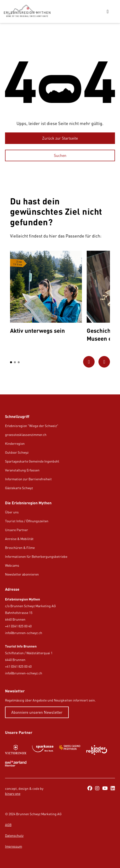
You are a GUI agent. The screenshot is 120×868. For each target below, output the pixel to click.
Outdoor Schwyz (17, 452)
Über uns (12, 512)
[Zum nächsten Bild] (104, 362)
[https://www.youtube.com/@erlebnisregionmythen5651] (105, 789)
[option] (46, 294)
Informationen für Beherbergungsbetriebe (36, 556)
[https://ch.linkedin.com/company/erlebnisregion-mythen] (113, 789)
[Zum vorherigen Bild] (89, 362)
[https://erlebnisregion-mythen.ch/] (29, 12)
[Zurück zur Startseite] (60, 138)
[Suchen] (60, 155)
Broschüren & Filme (20, 548)
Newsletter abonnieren (22, 574)
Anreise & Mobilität (19, 539)
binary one (13, 794)
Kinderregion (15, 443)
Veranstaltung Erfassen (22, 470)
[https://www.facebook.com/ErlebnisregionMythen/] (90, 789)
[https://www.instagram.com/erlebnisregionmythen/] (97, 789)
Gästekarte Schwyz (19, 488)
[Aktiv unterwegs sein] (46, 294)
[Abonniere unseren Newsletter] (37, 712)
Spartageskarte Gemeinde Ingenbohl (32, 461)
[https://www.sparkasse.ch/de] (43, 750)
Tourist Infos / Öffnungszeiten (27, 521)
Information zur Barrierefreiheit (28, 479)
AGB (8, 825)
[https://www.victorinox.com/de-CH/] (16, 750)
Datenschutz (14, 835)
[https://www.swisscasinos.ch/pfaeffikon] (70, 750)
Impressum (14, 846)
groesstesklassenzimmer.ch (26, 435)
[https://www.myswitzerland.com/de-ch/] (16, 764)
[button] (11, 362)
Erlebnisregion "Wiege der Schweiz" (32, 426)
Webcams (12, 565)
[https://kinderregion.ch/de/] (97, 750)
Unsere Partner (17, 530)
